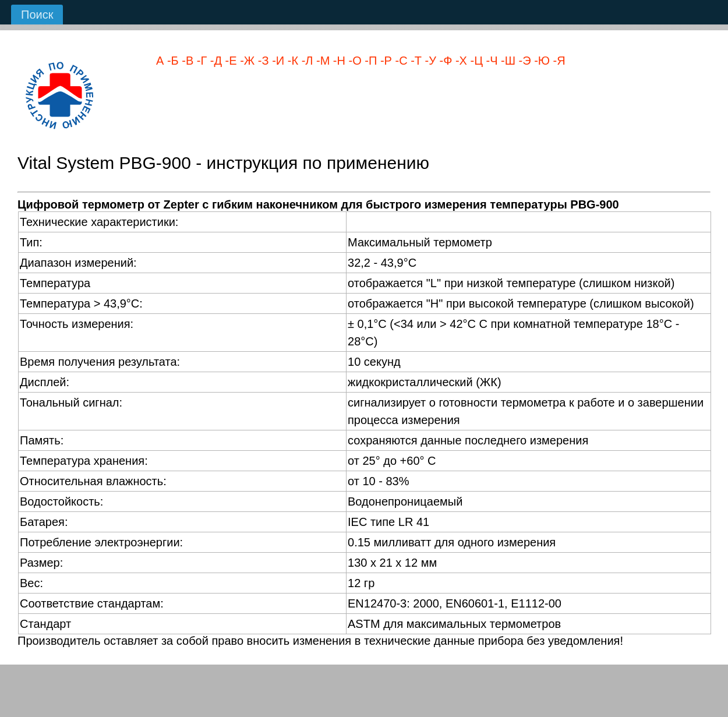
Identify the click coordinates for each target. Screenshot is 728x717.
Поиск (37, 15)
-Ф (444, 61)
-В (186, 61)
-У (429, 61)
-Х (460, 61)
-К (291, 61)
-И (277, 61)
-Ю (540, 61)
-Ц (475, 61)
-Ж (246, 61)
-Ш (507, 61)
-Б (171, 61)
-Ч (490, 61)
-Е (229, 61)
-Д (214, 61)
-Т (415, 61)
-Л (305, 61)
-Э (523, 61)
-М (321, 61)
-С (400, 61)
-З (261, 61)
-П (370, 61)
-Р (384, 61)
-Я (558, 61)
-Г (200, 61)
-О (354, 61)
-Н (338, 61)
